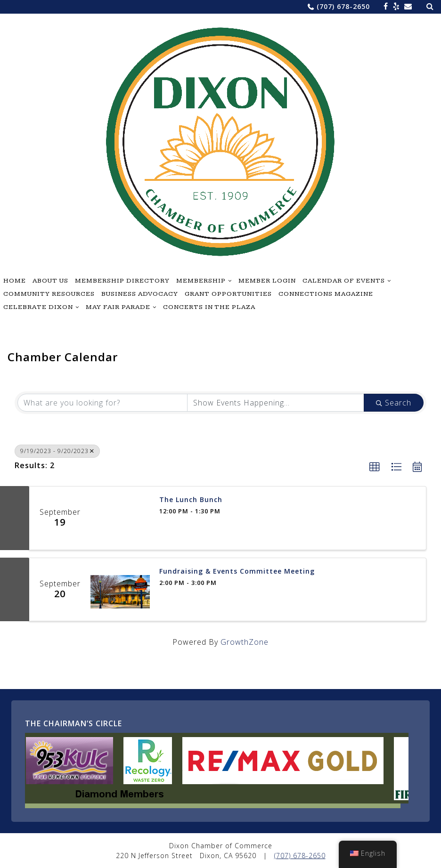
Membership (201, 281)
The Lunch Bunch (191, 500)
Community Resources (49, 294)
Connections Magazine (326, 294)
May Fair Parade (118, 307)
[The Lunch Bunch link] (120, 518)
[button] (375, 467)
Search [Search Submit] (394, 403)
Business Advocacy (140, 294)
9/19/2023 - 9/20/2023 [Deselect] (57, 451)
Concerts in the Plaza (209, 307)
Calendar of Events (344, 281)
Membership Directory (122, 281)
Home (15, 281)
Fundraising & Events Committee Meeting (237, 572)
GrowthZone (245, 642)
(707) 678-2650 (343, 6)
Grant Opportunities (228, 294)
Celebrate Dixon (38, 307)
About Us (50, 281)
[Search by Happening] (276, 403)
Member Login (267, 281)
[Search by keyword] (102, 403)
